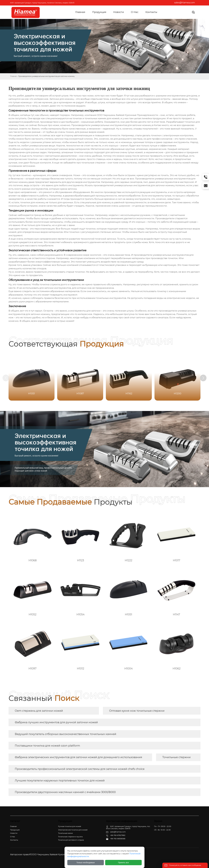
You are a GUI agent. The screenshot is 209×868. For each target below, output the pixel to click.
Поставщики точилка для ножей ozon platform (47, 746)
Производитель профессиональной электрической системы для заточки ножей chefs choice (80, 769)
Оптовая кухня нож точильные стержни (137, 711)
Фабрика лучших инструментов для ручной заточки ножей (56, 722)
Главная (13, 76)
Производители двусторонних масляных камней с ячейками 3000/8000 (65, 792)
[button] (203, 378)
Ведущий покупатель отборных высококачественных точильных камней (66, 734)
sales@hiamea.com (185, 3)
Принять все (123, 863)
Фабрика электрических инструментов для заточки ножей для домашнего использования (78, 757)
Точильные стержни (176, 757)
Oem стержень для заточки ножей (39, 711)
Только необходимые (86, 863)
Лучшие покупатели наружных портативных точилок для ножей (60, 781)
